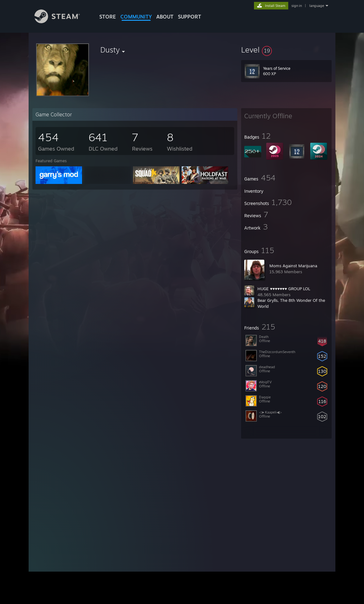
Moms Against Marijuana (293, 266)
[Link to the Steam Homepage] (62, 22)
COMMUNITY (136, 17)
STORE (108, 17)
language (317, 6)
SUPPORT (190, 17)
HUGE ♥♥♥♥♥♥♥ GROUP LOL (284, 289)
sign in (297, 6)
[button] (286, 50)
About (165, 17)
